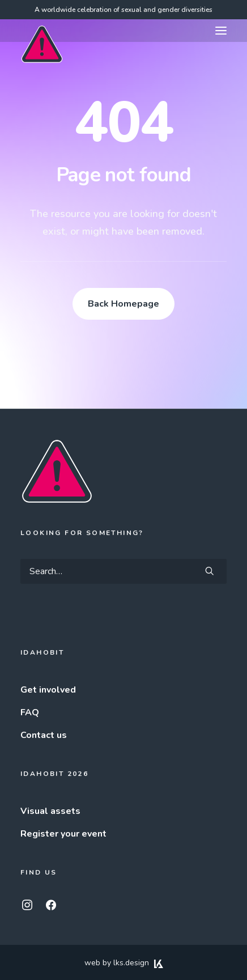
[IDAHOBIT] (42, 31)
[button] (221, 31)
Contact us (44, 735)
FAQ (30, 712)
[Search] (123, 571)
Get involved (48, 690)
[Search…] (123, 571)
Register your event (63, 834)
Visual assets (50, 811)
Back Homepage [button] (123, 304)
